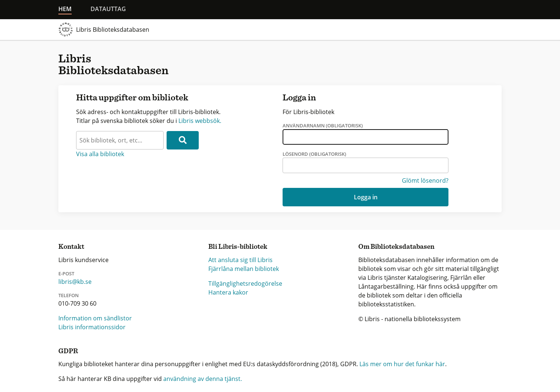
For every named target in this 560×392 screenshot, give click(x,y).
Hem (65, 9)
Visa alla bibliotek (100, 154)
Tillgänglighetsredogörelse (245, 283)
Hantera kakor (228, 292)
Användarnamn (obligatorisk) (323, 125)
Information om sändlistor (95, 318)
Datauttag (108, 9)
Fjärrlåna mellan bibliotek (244, 269)
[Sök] (183, 140)
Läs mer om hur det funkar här (402, 364)
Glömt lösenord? (425, 180)
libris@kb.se (75, 282)
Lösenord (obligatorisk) (314, 154)
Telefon (69, 295)
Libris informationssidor (92, 327)
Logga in (366, 197)
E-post (66, 274)
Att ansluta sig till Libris (240, 260)
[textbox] (120, 140)
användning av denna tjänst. (203, 379)
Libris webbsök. (200, 121)
